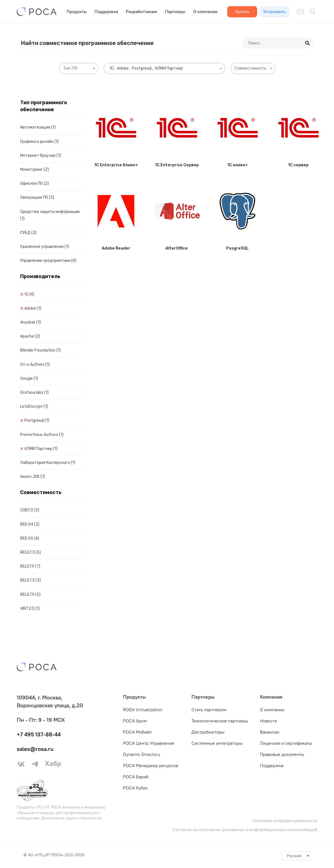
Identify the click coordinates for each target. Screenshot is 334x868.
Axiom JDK (33, 477)
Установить (274, 11)
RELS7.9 (30, 595)
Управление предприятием (48, 261)
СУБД (28, 233)
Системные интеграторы (217, 743)
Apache (30, 336)
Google (29, 379)
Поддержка (106, 11)
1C (29, 294)
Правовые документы (282, 754)
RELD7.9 (30, 566)
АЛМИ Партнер (41, 449)
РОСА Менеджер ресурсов (151, 765)
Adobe (33, 308)
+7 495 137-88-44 (39, 734)
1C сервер (298, 165)
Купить (242, 11)
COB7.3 (30, 510)
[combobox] (79, 68)
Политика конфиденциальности (285, 821)
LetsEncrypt (34, 406)
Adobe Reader (116, 248)
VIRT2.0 (30, 609)
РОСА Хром (135, 721)
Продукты (77, 11)
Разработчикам (141, 11)
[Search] (308, 43)
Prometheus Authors (42, 435)
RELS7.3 (30, 580)
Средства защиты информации (50, 215)
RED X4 (30, 524)
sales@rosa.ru (35, 749)
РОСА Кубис (135, 788)
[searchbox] (80, 68)
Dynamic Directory (142, 754)
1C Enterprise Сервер (177, 165)
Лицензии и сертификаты (286, 743)
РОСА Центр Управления (149, 743)
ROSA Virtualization (143, 710)
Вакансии (270, 732)
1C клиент (237, 165)
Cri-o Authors (35, 365)
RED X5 (30, 538)
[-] (296, 856)
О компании (205, 11)
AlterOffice (177, 248)
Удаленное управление (45, 247)
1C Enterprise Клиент (116, 165)
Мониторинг (35, 169)
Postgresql (37, 420)
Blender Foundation (40, 350)
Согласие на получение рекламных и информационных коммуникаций (245, 830)
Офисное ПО (35, 183)
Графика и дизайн (39, 142)
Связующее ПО (37, 197)
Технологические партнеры (220, 721)
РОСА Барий (136, 777)
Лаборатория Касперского (48, 463)
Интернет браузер (41, 156)
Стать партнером (209, 710)
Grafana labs (34, 393)
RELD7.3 (30, 552)
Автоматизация (38, 127)
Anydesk (30, 322)
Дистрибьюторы (208, 732)
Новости (268, 721)
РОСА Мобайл (137, 732)
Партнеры (175, 11)
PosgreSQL (237, 248)
